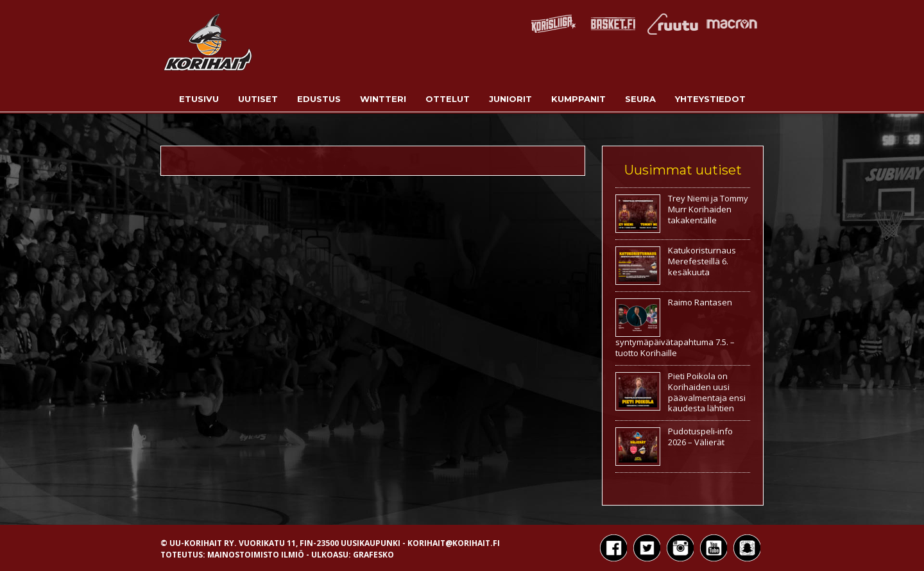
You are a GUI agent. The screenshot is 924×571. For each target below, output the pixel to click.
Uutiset (258, 99)
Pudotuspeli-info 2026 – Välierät (700, 437)
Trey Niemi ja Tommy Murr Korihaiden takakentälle (708, 209)
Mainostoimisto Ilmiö (256, 555)
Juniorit (510, 99)
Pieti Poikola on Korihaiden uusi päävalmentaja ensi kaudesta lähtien (707, 392)
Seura (640, 99)
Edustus (319, 99)
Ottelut (448, 99)
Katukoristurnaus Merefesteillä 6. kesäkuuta (702, 261)
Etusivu (199, 99)
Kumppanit (578, 99)
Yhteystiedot (710, 99)
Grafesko (373, 555)
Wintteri (383, 99)
